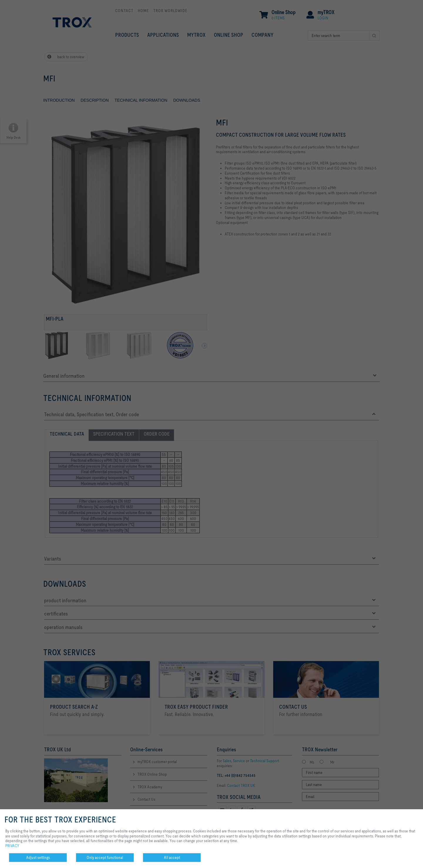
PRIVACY (12, 846)
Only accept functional (105, 857)
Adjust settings (38, 857)
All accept (172, 857)
